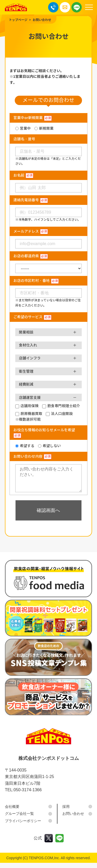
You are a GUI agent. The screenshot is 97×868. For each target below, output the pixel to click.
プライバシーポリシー (23, 826)
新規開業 (46, 128)
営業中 (25, 128)
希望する (27, 446)
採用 (66, 812)
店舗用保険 (29, 406)
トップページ (18, 20)
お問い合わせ (42, 20)
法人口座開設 (62, 414)
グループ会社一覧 (19, 819)
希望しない (52, 446)
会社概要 (12, 812)
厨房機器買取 (31, 414)
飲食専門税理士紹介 (64, 406)
